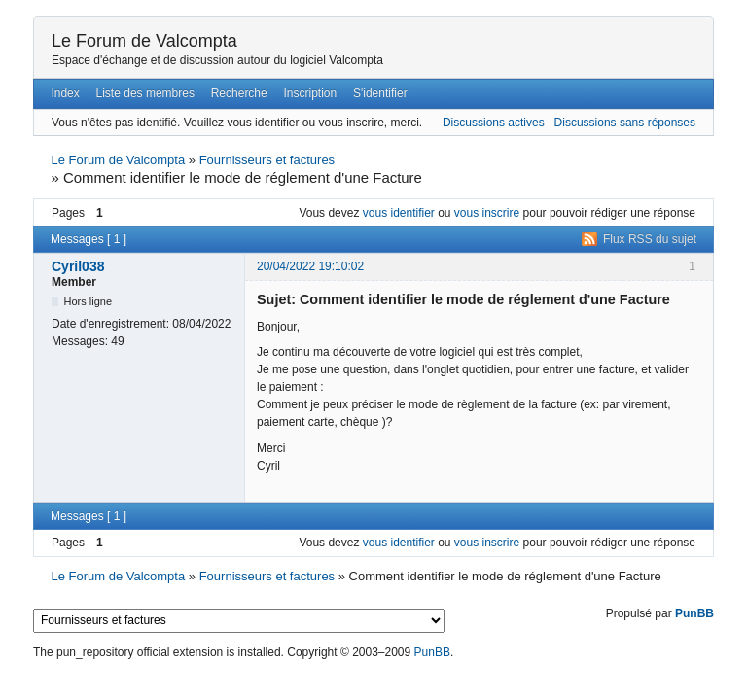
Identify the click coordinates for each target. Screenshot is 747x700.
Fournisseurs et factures (267, 160)
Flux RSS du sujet (650, 239)
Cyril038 (78, 266)
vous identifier (399, 213)
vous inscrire (487, 213)
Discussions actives (494, 122)
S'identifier (380, 93)
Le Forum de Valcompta (144, 41)
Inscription (311, 93)
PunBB (694, 613)
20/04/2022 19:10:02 (310, 266)
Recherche (239, 93)
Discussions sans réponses (625, 122)
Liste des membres (145, 93)
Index (65, 93)
